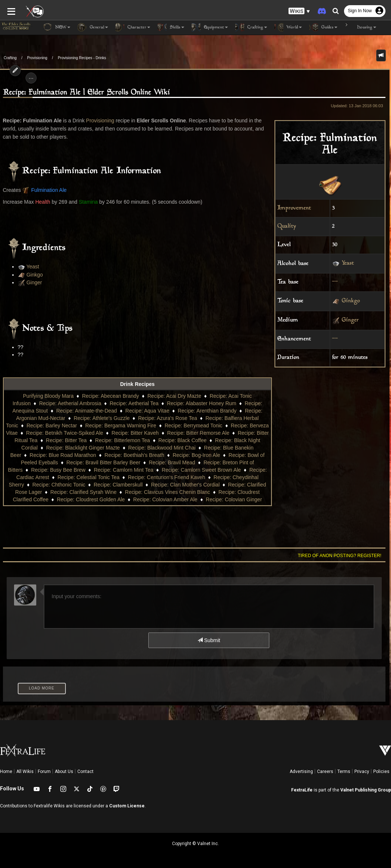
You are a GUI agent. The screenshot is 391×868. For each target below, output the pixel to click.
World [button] (288, 27)
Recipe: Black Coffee (182, 440)
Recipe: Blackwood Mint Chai (162, 448)
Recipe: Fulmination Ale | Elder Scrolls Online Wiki (87, 93)
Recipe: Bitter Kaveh (135, 433)
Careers (325, 772)
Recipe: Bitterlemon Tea (122, 440)
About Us (64, 772)
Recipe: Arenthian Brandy (207, 411)
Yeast (348, 264)
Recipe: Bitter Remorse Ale (198, 433)
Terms (344, 772)
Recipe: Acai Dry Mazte (174, 396)
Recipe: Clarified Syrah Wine (83, 492)
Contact (85, 772)
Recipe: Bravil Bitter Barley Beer (104, 462)
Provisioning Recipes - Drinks (82, 58)
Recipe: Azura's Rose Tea (168, 418)
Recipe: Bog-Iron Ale (196, 455)
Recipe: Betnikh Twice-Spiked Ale (65, 433)
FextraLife (302, 790)
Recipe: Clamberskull (118, 485)
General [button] (93, 27)
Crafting (10, 58)
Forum (44, 772)
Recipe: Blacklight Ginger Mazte (83, 448)
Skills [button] (171, 27)
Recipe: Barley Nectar (52, 425)
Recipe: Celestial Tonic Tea (88, 477)
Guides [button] (323, 27)
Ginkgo (351, 301)
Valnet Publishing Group (366, 790)
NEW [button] (57, 27)
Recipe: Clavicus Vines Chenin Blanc (168, 492)
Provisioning (37, 58)
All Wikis (25, 772)
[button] (299, 11)
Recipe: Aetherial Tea (134, 403)
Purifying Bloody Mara (48, 396)
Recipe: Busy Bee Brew (58, 470)
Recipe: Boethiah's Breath (134, 455)
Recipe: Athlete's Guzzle (102, 418)
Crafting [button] (251, 27)
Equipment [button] (210, 27)
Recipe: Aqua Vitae (147, 411)
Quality (287, 226)
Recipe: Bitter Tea (66, 440)
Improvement (294, 208)
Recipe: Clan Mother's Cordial (185, 485)
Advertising (301, 772)
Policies (381, 772)
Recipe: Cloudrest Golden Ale (91, 499)
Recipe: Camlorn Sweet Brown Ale (201, 470)
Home (6, 772)
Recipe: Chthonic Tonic (59, 485)
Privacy (362, 772)
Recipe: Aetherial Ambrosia (70, 403)
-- (335, 282)
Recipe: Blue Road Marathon (63, 455)
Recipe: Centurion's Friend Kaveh (167, 477)
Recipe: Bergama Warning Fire (121, 425)
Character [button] (133, 27)
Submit (209, 640)
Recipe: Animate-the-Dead (87, 411)
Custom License (127, 806)
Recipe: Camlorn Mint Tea (124, 470)
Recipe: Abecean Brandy (111, 396)
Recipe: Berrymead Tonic (193, 425)
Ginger (350, 321)
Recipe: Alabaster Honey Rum (202, 403)
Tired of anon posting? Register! (340, 556)
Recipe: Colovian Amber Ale (165, 499)
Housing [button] (360, 27)
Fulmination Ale (49, 190)
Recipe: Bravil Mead (172, 462)
